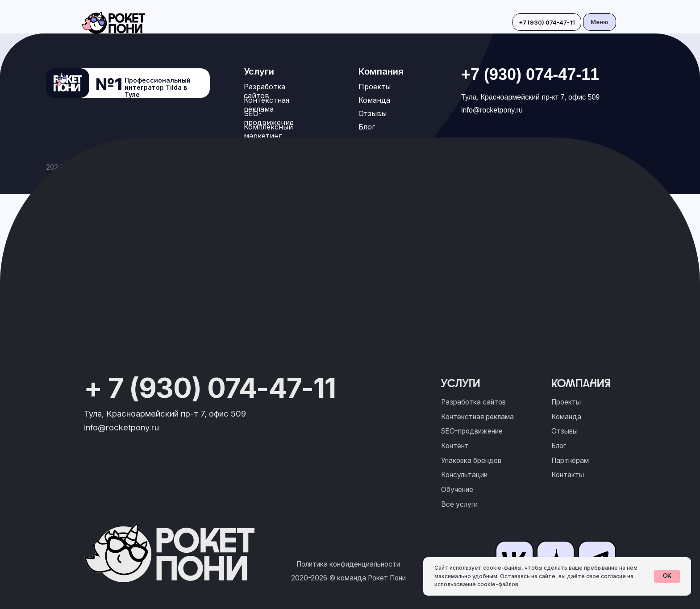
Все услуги (459, 504)
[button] (600, 22)
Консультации (464, 475)
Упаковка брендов (471, 461)
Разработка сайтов (265, 91)
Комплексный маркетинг (268, 131)
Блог (367, 127)
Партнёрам (570, 461)
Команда (374, 100)
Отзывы (373, 113)
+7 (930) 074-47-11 (530, 74)
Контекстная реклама (267, 104)
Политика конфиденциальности (348, 564)
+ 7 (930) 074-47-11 (210, 388)
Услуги (259, 71)
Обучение (457, 490)
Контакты (568, 475)
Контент (455, 446)
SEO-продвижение (269, 118)
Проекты (375, 87)
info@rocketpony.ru (492, 110)
